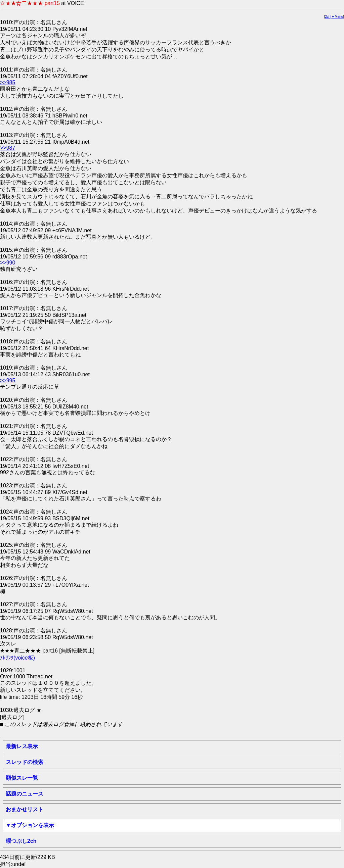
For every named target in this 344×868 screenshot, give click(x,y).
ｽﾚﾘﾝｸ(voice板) (17, 658)
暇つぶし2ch (21, 841)
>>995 (8, 380)
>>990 (8, 263)
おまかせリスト (25, 809)
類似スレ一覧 (22, 778)
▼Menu (337, 17)
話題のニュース (25, 794)
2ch (328, 17)
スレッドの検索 (25, 762)
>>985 (8, 82)
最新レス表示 (22, 746)
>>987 (8, 148)
